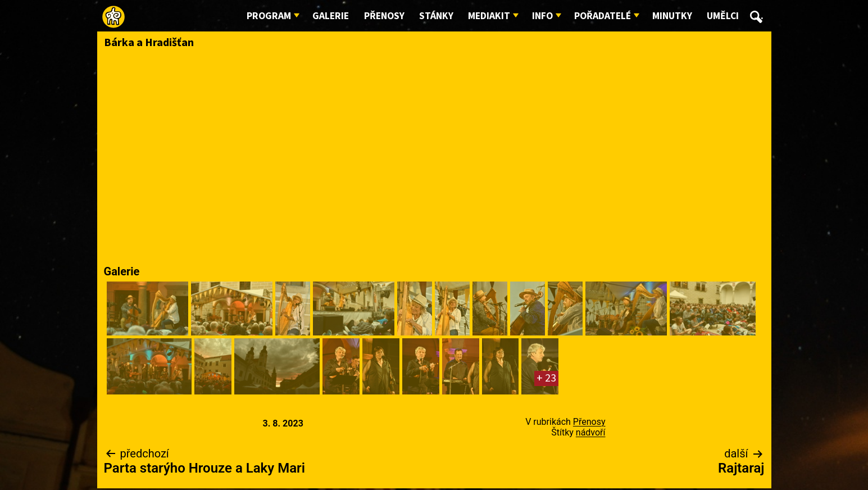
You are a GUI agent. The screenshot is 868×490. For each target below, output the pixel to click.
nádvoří (591, 432)
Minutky (672, 16)
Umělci (723, 16)
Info (542, 16)
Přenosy (384, 16)
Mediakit (489, 16)
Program (269, 16)
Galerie (331, 16)
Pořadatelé (603, 16)
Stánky (436, 16)
